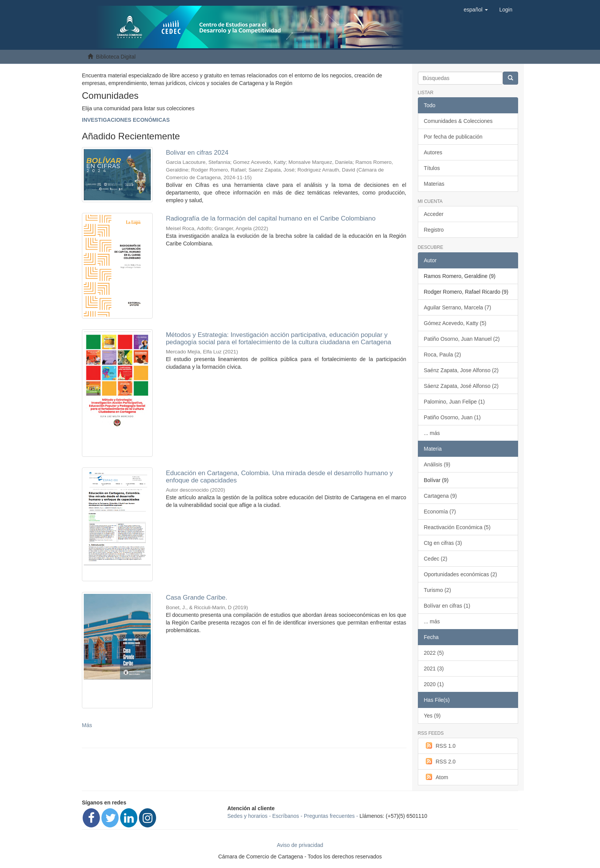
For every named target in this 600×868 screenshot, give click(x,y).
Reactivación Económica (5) (457, 527)
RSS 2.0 (440, 761)
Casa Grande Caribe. (196, 597)
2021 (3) (434, 669)
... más (432, 433)
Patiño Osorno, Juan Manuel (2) (462, 339)
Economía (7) (440, 512)
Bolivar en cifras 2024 (197, 153)
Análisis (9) (437, 464)
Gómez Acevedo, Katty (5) (455, 323)
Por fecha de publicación (453, 137)
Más (87, 725)
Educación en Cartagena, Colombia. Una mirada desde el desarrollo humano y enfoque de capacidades (279, 477)
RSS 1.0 (440, 745)
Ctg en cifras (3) (443, 543)
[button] (476, 10)
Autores (433, 152)
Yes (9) (432, 716)
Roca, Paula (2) (443, 355)
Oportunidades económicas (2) (461, 574)
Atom (436, 777)
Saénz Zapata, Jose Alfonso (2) (461, 370)
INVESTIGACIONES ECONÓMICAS (126, 120)
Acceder (434, 214)
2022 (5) (434, 653)
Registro (434, 230)
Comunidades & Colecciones (458, 121)
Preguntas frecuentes (329, 816)
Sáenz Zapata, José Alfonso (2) (461, 386)
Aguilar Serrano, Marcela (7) (458, 307)
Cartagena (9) (440, 496)
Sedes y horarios (247, 816)
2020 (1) (434, 684)
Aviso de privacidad (300, 845)
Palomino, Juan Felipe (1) (455, 402)
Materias (434, 184)
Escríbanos (286, 816)
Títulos (432, 168)
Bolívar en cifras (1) (447, 606)
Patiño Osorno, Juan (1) (452, 417)
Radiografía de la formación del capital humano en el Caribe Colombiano (271, 218)
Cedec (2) (436, 559)
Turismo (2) (438, 590)
